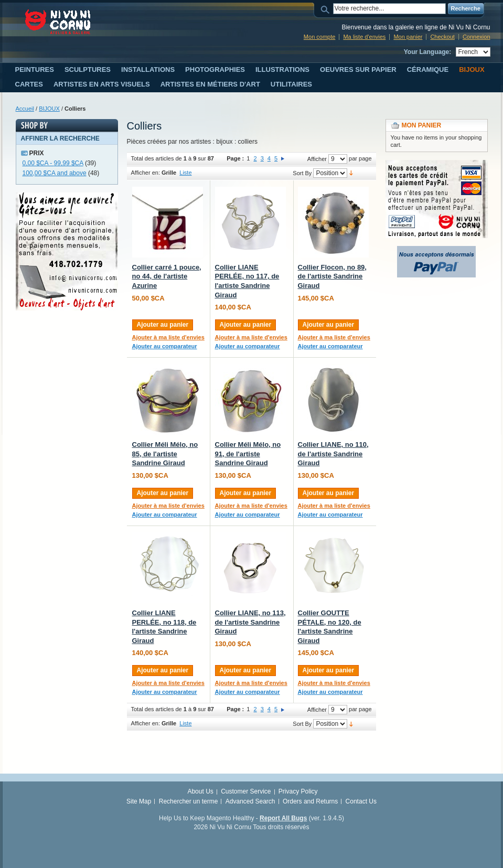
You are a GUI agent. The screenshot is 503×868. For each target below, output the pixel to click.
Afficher (317, 159)
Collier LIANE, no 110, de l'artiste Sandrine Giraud (333, 454)
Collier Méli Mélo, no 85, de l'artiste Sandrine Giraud (165, 454)
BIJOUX (49, 109)
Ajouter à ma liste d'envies (168, 337)
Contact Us (361, 801)
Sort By (302, 173)
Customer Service (246, 791)
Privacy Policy (298, 791)
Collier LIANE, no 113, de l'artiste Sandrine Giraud (250, 622)
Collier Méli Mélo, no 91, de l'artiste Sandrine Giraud (248, 454)
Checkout (442, 37)
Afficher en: (146, 173)
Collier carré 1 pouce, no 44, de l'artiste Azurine (167, 276)
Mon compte (320, 37)
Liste (185, 173)
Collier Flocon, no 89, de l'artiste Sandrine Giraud (332, 276)
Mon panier (408, 37)
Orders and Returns (310, 801)
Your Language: (427, 52)
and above (55, 173)
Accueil (25, 109)
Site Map (139, 801)
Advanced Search (250, 801)
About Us (200, 791)
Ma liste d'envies (364, 37)
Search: (327, 9)
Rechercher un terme (189, 801)
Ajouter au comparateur (165, 346)
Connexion (477, 37)
